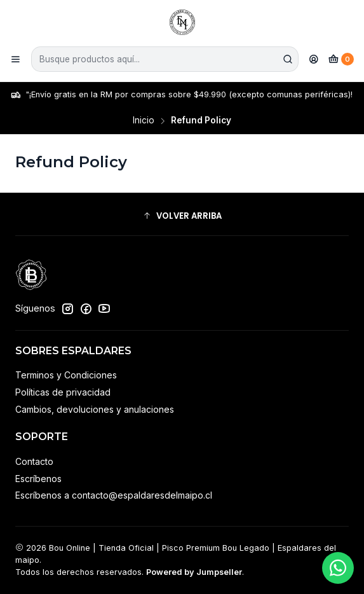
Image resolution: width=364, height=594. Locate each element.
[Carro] (341, 59)
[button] (182, 216)
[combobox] (165, 59)
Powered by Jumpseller (194, 572)
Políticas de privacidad (63, 392)
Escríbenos (38, 479)
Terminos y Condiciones (66, 375)
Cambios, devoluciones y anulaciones (95, 409)
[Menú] (16, 59)
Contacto (34, 461)
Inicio (144, 121)
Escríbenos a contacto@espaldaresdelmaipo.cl (114, 495)
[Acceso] (314, 59)
